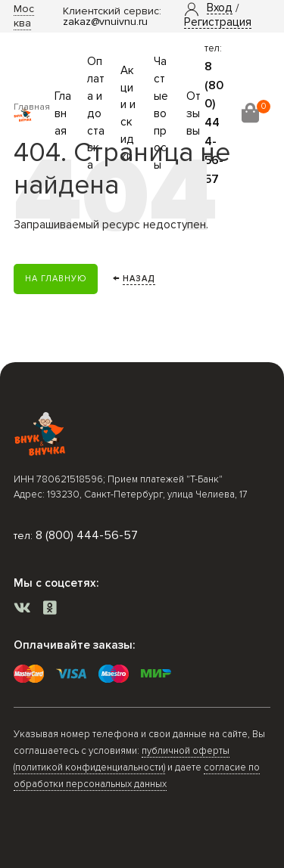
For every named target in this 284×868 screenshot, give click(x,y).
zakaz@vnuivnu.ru (105, 22)
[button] (220, 8)
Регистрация (218, 23)
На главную (56, 279)
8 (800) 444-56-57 (87, 535)
